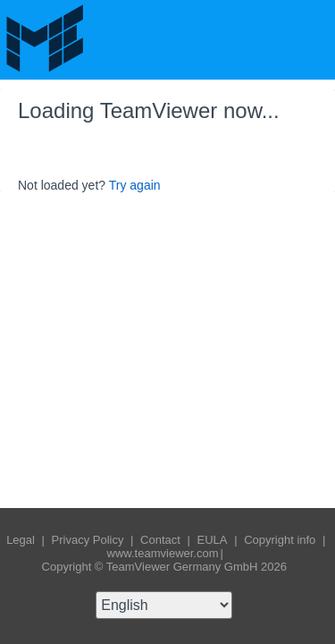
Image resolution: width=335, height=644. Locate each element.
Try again (135, 185)
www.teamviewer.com (163, 553)
